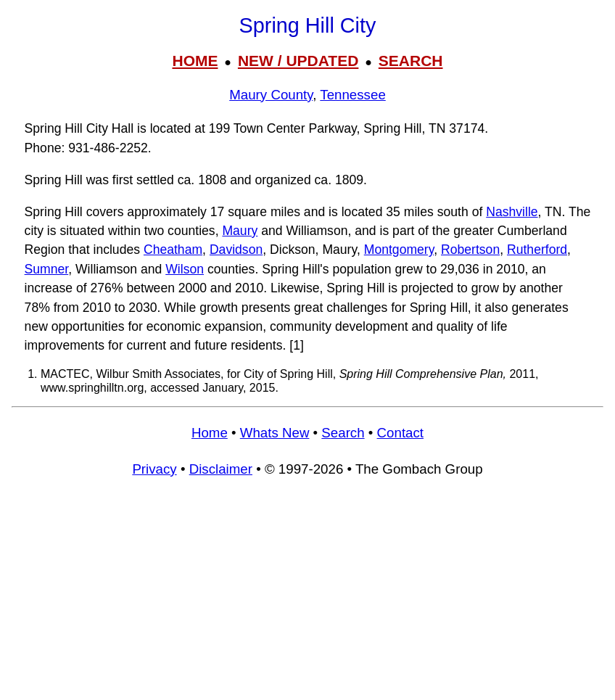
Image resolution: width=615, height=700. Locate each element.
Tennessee (352, 95)
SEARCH (411, 61)
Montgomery (399, 250)
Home (210, 433)
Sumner (47, 269)
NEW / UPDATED (298, 61)
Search (343, 433)
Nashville (512, 212)
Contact (400, 433)
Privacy (154, 469)
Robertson (470, 250)
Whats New (275, 433)
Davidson (236, 250)
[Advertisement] (307, 595)
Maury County (271, 95)
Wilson (185, 269)
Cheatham (173, 250)
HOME (195, 61)
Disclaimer (221, 469)
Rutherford (537, 250)
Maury (240, 231)
